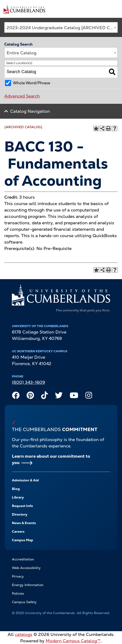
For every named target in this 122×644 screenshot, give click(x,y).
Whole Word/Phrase (32, 83)
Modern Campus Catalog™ (73, 641)
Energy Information (28, 585)
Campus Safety (24, 602)
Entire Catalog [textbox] (22, 53)
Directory (20, 514)
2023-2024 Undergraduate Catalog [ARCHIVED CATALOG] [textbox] (62, 28)
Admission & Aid (25, 480)
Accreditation (23, 559)
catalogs (24, 634)
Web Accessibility (26, 568)
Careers (18, 531)
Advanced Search (22, 96)
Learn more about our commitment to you (51, 459)
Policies (18, 593)
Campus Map (22, 540)
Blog (16, 489)
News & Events (24, 523)
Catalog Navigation (30, 111)
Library (18, 497)
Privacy (18, 576)
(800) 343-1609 (28, 382)
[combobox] (61, 27)
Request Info (22, 506)
